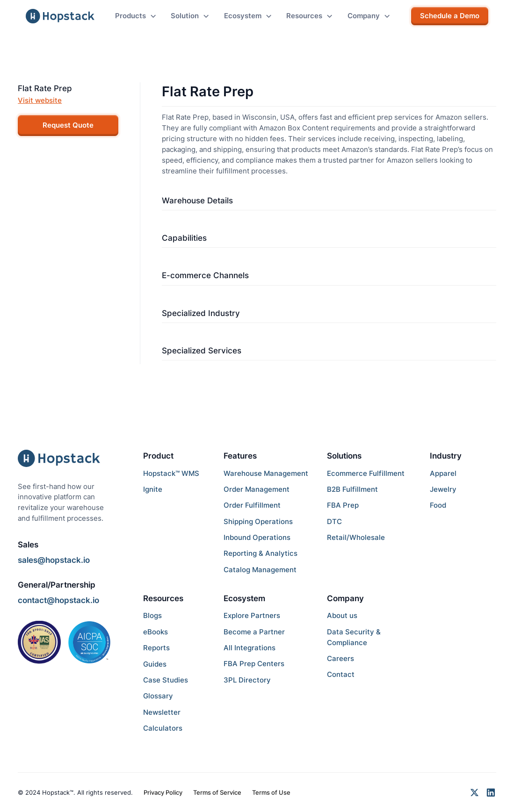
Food (438, 505)
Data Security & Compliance (354, 637)
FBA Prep (343, 505)
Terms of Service (217, 792)
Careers (340, 658)
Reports (156, 648)
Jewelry (443, 489)
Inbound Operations (257, 537)
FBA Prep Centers (254, 664)
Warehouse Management (266, 473)
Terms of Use (271, 792)
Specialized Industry (201, 313)
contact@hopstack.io (58, 600)
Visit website (40, 100)
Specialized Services (202, 350)
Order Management (257, 489)
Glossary (158, 696)
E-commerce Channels (205, 275)
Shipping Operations (258, 521)
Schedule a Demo (450, 16)
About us (342, 615)
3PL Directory (247, 680)
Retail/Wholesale (356, 537)
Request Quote (68, 125)
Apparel (443, 473)
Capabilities (184, 238)
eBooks (156, 632)
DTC (334, 521)
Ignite (153, 489)
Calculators (163, 728)
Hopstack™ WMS (171, 473)
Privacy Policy (163, 792)
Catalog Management (260, 570)
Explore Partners (252, 615)
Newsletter (162, 712)
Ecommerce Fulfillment (366, 473)
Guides (155, 664)
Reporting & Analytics (261, 553)
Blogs (152, 615)
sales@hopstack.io (54, 560)
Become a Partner (254, 632)
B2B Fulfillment (352, 489)
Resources (163, 598)
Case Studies (166, 680)
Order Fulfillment (252, 505)
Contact (341, 674)
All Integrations (250, 648)
